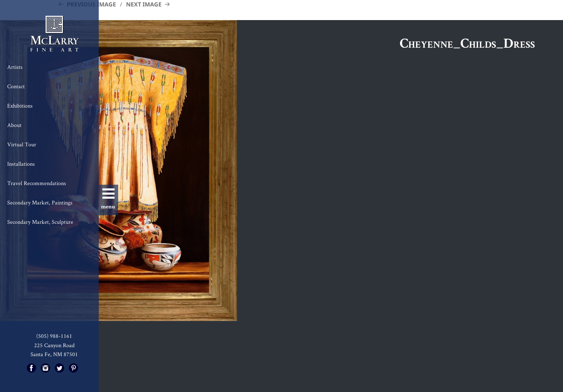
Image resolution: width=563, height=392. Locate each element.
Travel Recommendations (37, 183)
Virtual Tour (22, 144)
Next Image (144, 4)
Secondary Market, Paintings (40, 202)
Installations (21, 164)
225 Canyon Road (54, 345)
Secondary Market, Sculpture (40, 222)
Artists (15, 67)
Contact (16, 86)
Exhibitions (20, 106)
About (14, 125)
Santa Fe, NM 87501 (54, 354)
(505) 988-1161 (54, 336)
